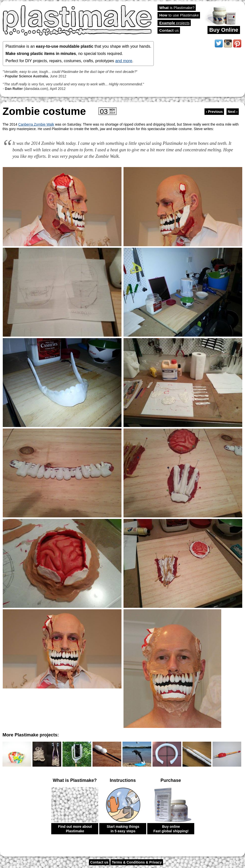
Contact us (99, 862)
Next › (233, 112)
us (169, 30)
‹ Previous (214, 112)
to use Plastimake (179, 15)
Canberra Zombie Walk (36, 124)
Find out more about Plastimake (75, 829)
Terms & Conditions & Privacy (137, 862)
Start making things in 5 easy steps (123, 829)
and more (124, 61)
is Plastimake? (177, 8)
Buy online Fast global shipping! (171, 829)
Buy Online (224, 30)
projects (174, 23)
